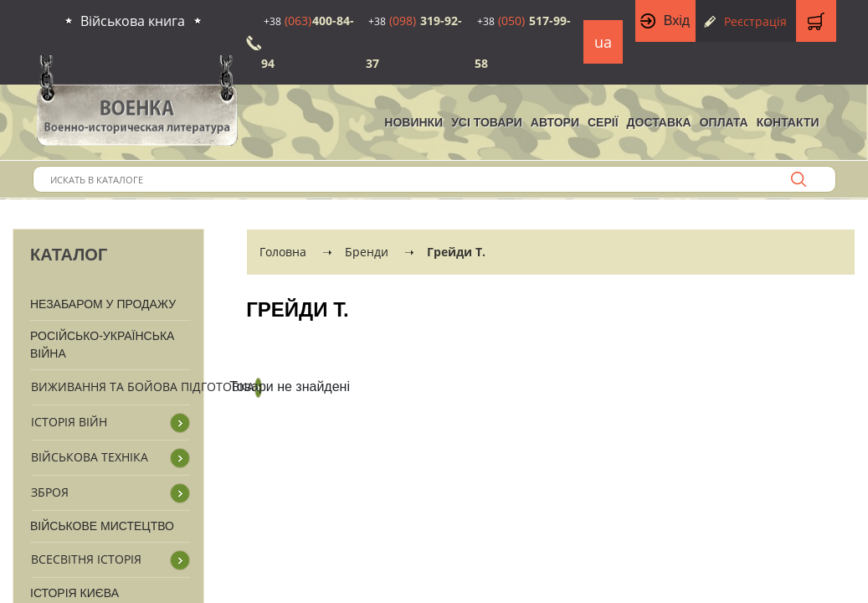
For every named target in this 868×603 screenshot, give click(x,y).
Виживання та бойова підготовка (143, 387)
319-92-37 (414, 42)
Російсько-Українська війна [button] (102, 345)
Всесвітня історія (86, 559)
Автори (555, 122)
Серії (603, 122)
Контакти (788, 122)
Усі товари (487, 122)
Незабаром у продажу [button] (103, 304)
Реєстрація (755, 21)
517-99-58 (523, 42)
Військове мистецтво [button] (102, 526)
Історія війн (69, 422)
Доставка (659, 122)
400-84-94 (308, 42)
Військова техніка (90, 457)
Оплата (724, 122)
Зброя (50, 492)
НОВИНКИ (413, 122)
